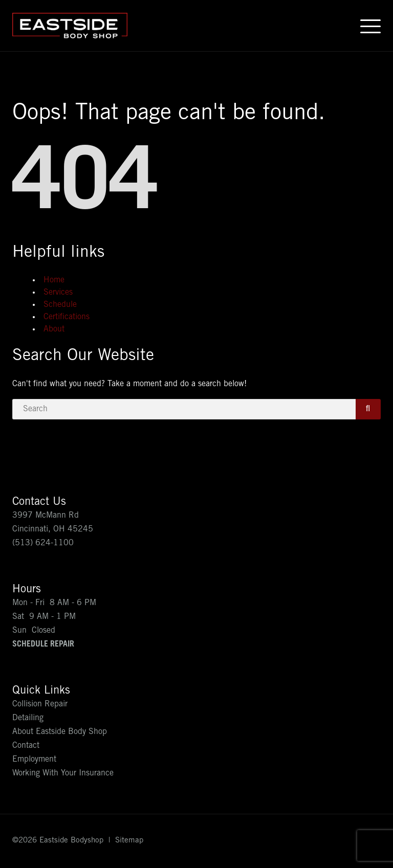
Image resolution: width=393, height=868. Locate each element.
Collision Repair (40, 704)
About (54, 329)
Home (54, 280)
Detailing (28, 718)
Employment (34, 760)
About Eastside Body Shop (60, 732)
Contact (26, 746)
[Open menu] (370, 26)
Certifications (67, 317)
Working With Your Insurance (63, 773)
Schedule (60, 305)
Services (58, 293)
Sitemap (129, 841)
